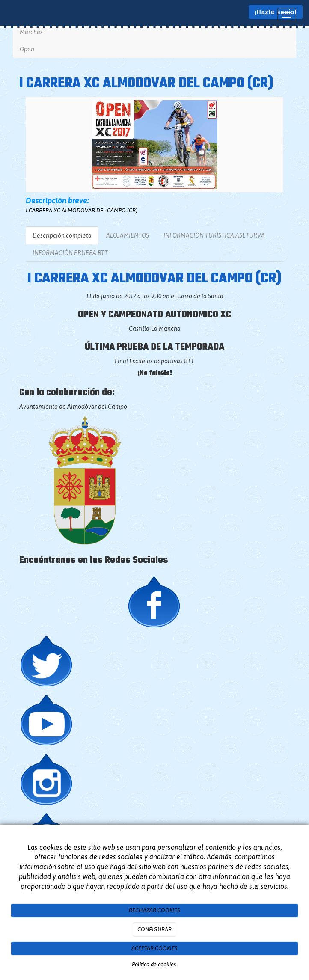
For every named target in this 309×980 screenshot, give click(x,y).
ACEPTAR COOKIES (154, 948)
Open (27, 49)
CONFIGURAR (154, 929)
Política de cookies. (154, 964)
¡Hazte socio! (276, 12)
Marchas (31, 32)
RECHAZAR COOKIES (154, 910)
